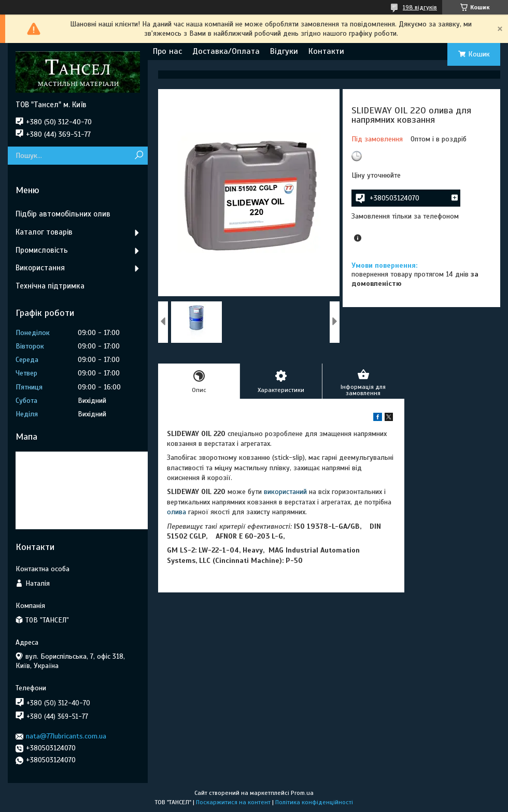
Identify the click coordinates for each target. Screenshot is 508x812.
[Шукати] (139, 156)
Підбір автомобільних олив (63, 214)
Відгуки (284, 51)
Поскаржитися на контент (233, 802)
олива (177, 512)
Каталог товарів (44, 232)
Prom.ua (302, 793)
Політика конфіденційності (314, 802)
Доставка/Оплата (226, 51)
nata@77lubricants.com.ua (66, 736)
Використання (40, 268)
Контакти (326, 51)
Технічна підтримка (50, 286)
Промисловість (42, 250)
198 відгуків (420, 7)
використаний (285, 492)
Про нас (167, 51)
